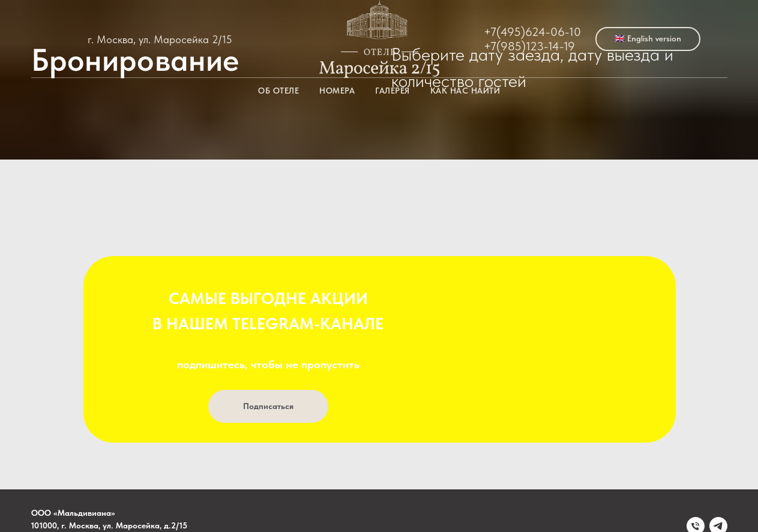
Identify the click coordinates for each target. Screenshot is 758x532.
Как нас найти (465, 91)
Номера (337, 91)
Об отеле (278, 91)
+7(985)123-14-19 (529, 46)
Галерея (393, 91)
